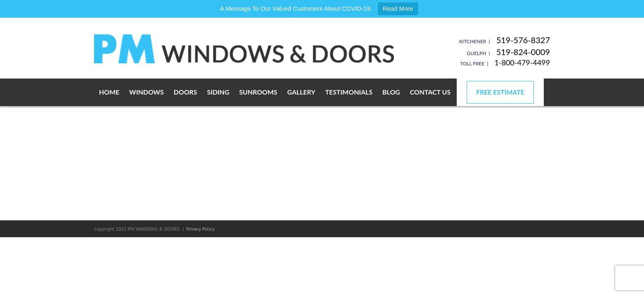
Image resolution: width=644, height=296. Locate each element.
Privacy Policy (200, 229)
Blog (391, 92)
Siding (218, 92)
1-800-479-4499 (522, 62)
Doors (185, 92)
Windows (147, 92)
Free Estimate (500, 92)
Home (109, 92)
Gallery (301, 92)
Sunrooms (258, 92)
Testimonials (349, 92)
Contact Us (430, 92)
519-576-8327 (523, 40)
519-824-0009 (523, 52)
